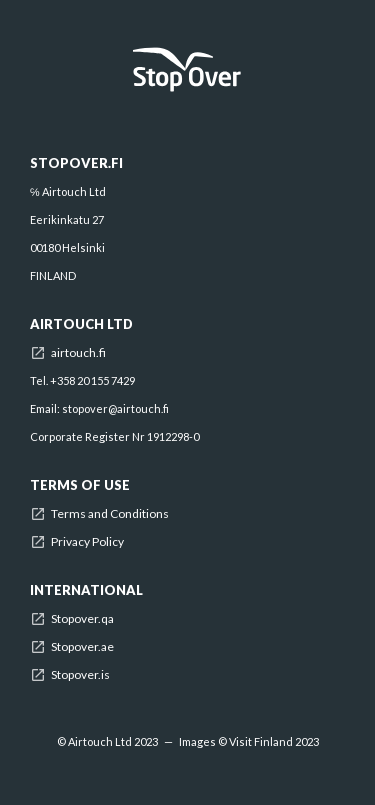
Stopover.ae (82, 647)
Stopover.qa (82, 619)
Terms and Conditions (110, 514)
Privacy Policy (87, 542)
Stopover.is (80, 675)
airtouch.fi (78, 353)
